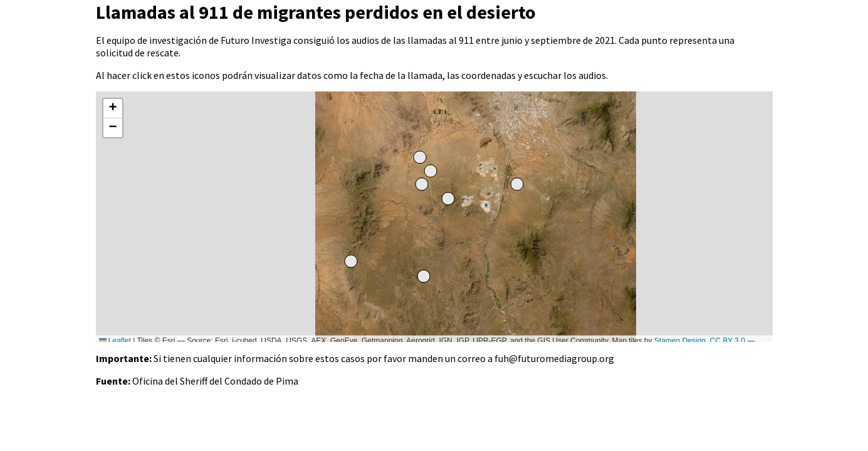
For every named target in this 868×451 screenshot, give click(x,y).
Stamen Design (680, 341)
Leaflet (115, 341)
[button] (113, 109)
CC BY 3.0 (728, 341)
